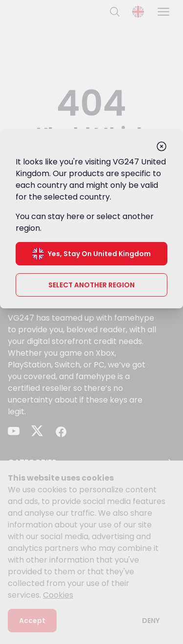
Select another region (91, 285)
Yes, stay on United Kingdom (91, 254)
